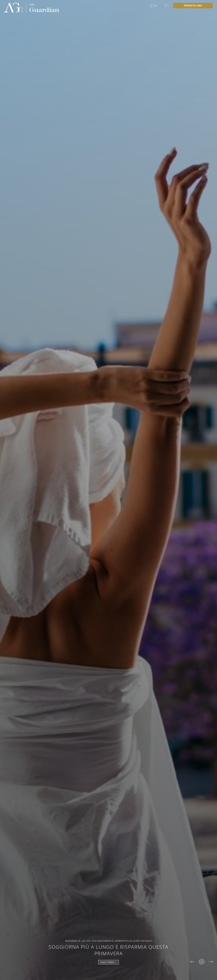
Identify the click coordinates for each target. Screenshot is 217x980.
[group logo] (13, 8)
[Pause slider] (202, 962)
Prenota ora (193, 6)
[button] (153, 6)
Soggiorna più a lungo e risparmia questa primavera (108, 950)
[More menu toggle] (167, 6)
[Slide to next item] (211, 962)
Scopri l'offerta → (108, 962)
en (156, 6)
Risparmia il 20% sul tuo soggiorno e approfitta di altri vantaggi (109, 941)
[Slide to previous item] (192, 962)
